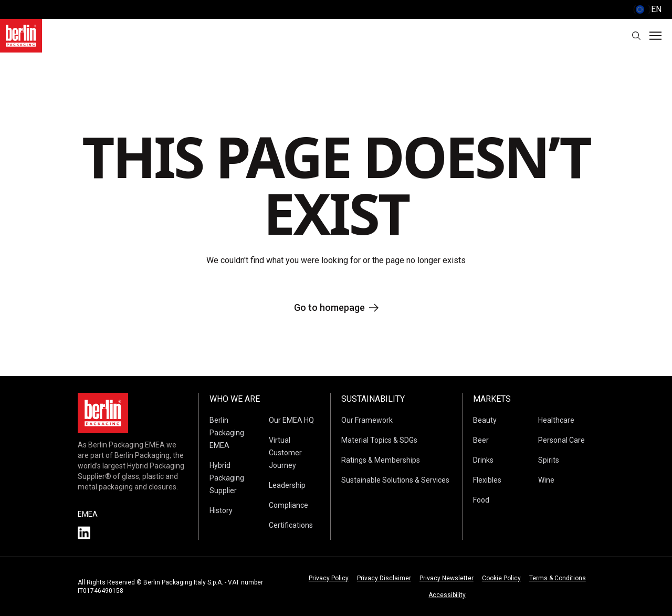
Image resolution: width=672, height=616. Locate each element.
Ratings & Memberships (381, 460)
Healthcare (556, 420)
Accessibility (447, 595)
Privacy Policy (329, 578)
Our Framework (367, 420)
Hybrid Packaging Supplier (227, 478)
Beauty (485, 420)
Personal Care (561, 440)
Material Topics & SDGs (379, 440)
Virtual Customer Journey (285, 453)
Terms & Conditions (558, 578)
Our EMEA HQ (291, 420)
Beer (481, 440)
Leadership (287, 485)
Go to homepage (336, 307)
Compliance (288, 505)
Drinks (483, 460)
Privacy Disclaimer (384, 578)
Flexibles (487, 480)
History (221, 510)
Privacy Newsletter (447, 578)
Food (481, 500)
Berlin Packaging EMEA (227, 433)
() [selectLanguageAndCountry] (647, 9)
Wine (546, 480)
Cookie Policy (501, 578)
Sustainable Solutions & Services (395, 480)
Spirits (549, 460)
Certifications (291, 525)
